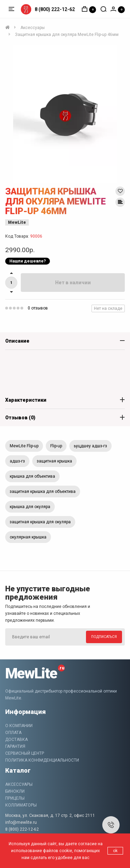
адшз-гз (17, 461)
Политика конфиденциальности (42, 760)
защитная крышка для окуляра (40, 522)
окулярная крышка (28, 537)
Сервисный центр (25, 753)
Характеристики (26, 400)
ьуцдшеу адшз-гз (90, 446)
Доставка (16, 740)
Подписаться (104, 637)
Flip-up (56, 446)
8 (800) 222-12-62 (55, 9)
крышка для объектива (32, 476)
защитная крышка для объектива (43, 492)
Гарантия (15, 746)
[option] (65, 114)
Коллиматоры (21, 805)
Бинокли (15, 791)
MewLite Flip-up (24, 446)
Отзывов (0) (20, 418)
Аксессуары (19, 784)
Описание (17, 341)
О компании (19, 726)
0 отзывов (38, 308)
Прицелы (15, 798)
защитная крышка (54, 461)
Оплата (13, 733)
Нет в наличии (73, 283)
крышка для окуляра (30, 507)
